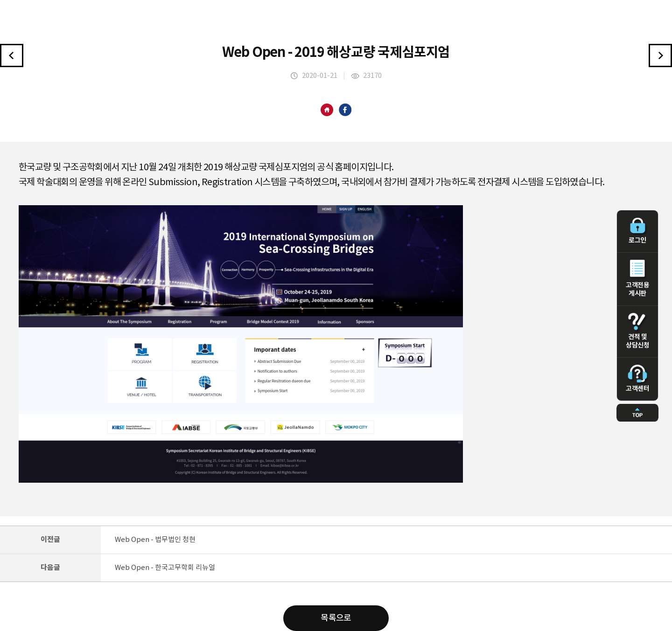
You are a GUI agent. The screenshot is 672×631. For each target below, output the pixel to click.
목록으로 (336, 618)
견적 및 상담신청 (637, 331)
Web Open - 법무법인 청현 (155, 540)
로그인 (637, 231)
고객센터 (637, 379)
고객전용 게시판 (637, 278)
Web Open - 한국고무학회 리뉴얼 (165, 568)
